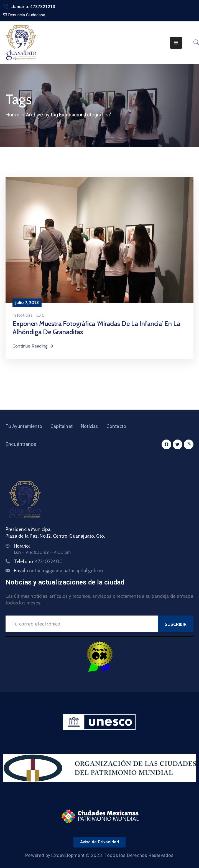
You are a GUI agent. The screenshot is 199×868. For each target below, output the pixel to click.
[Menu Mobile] (176, 43)
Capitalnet (62, 426)
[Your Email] (82, 624)
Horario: (22, 546)
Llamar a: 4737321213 (33, 7)
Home (12, 115)
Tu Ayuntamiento (24, 426)
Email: (59, 571)
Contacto (116, 426)
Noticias (25, 315)
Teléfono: (38, 561)
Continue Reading (33, 346)
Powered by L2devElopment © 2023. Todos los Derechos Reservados (99, 855)
